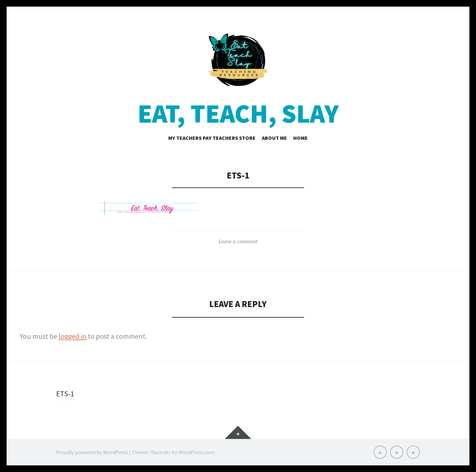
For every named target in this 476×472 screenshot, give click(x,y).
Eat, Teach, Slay (238, 114)
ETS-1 (65, 394)
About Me (274, 138)
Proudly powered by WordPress (92, 452)
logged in (73, 336)
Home (300, 138)
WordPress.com (196, 452)
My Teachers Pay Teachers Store (212, 138)
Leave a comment (238, 241)
